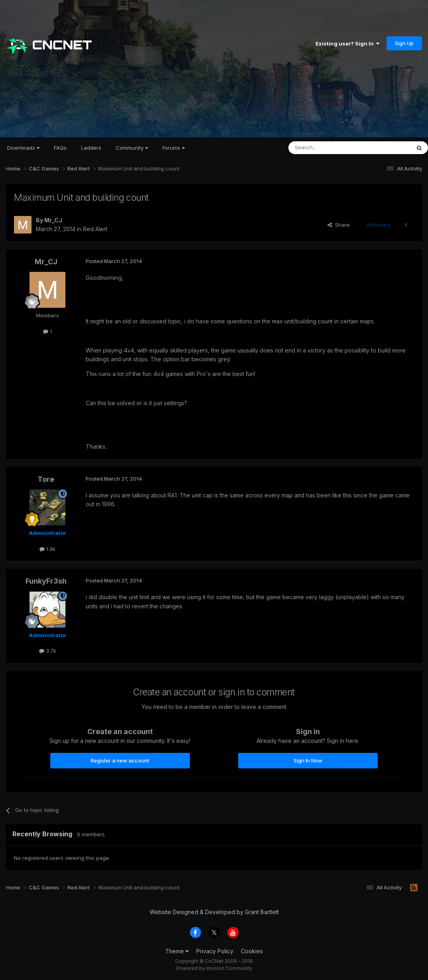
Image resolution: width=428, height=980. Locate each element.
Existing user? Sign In (347, 44)
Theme (177, 951)
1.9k (47, 549)
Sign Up (404, 43)
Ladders (91, 148)
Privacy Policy (215, 951)
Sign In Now (308, 760)
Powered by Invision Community (214, 968)
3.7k (48, 651)
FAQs (60, 148)
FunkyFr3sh (46, 581)
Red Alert (95, 229)
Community (132, 148)
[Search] (329, 148)
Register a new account (120, 760)
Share (339, 225)
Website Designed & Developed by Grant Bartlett (214, 912)
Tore (46, 479)
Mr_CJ (53, 220)
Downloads (23, 148)
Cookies (252, 951)
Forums (174, 148)
